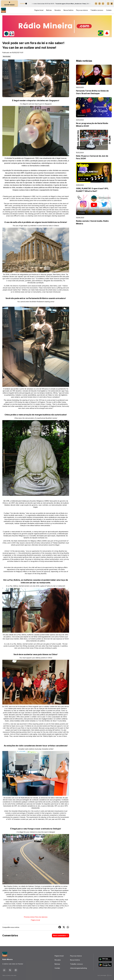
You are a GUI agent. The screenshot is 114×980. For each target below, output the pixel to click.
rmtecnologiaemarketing (79, 968)
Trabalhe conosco (97, 10)
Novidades (7, 56)
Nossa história (68, 10)
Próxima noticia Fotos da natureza (36, 917)
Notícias (49, 10)
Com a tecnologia (105, 975)
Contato (109, 10)
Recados (58, 10)
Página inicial (35, 920)
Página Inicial (39, 10)
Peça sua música (82, 10)
